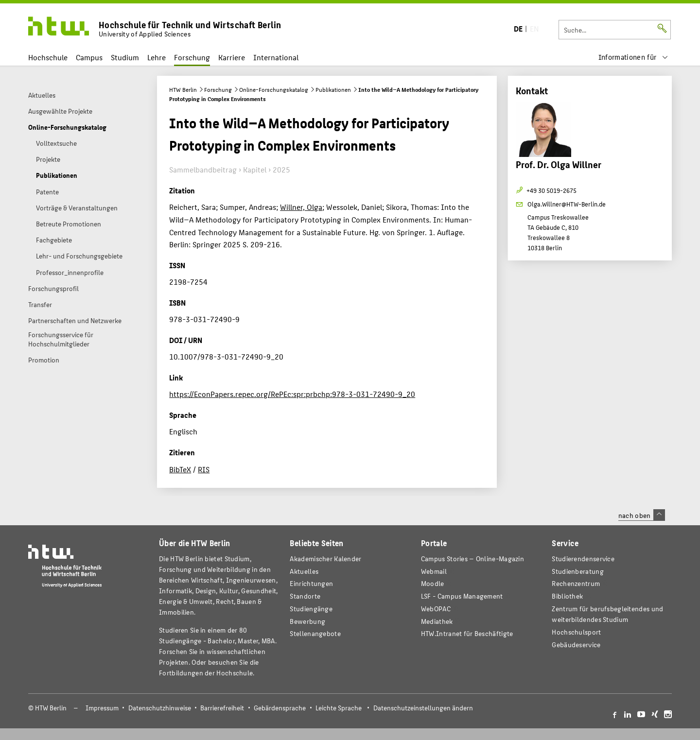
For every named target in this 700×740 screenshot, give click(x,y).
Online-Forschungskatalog (274, 89)
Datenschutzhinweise (160, 708)
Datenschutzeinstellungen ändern (423, 708)
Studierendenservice (583, 559)
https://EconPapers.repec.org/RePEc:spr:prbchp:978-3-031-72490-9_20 (292, 394)
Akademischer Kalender (325, 559)
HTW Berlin (183, 89)
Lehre (157, 57)
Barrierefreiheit (222, 708)
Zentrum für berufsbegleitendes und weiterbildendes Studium (607, 614)
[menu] (633, 57)
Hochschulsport (576, 632)
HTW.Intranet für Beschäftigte (467, 633)
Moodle (433, 583)
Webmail (434, 571)
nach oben (642, 515)
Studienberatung (577, 571)
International (276, 57)
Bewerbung (307, 621)
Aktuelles (304, 571)
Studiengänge (311, 609)
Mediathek (437, 621)
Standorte (305, 596)
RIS (204, 469)
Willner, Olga (301, 207)
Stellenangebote (315, 633)
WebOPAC (436, 609)
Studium (125, 57)
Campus (89, 57)
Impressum (102, 708)
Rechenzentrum (576, 583)
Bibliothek (567, 596)
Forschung (192, 57)
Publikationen (333, 89)
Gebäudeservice (576, 645)
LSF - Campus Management (462, 596)
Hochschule (48, 57)
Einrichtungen (311, 583)
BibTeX (180, 469)
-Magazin (472, 559)
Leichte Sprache (339, 708)
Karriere (232, 57)
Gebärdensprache (280, 708)
